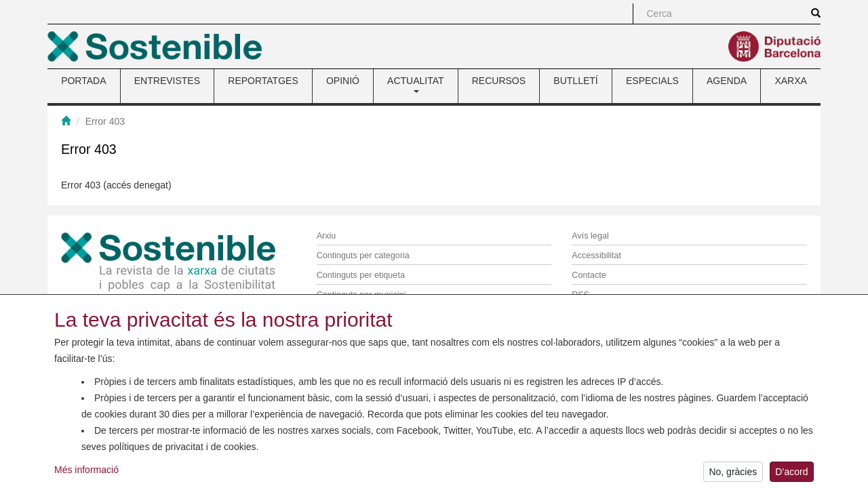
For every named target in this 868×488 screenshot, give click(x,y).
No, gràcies (733, 474)
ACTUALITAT (416, 84)
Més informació (86, 472)
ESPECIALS (652, 81)
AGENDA (727, 81)
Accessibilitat (596, 256)
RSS (580, 295)
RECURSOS (499, 81)
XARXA (790, 81)
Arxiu (327, 236)
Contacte (589, 275)
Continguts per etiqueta (361, 275)
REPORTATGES (263, 81)
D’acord (791, 474)
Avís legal (590, 236)
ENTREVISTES (167, 81)
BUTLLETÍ (575, 81)
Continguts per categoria (363, 256)
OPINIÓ (343, 81)
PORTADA (83, 81)
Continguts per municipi (361, 295)
